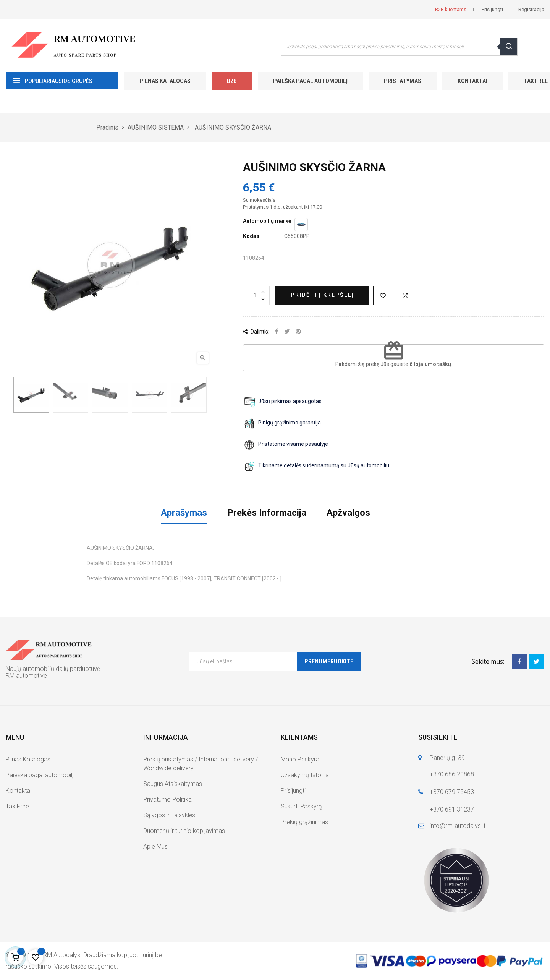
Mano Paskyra (300, 759)
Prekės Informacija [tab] (267, 513)
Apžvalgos (348, 513)
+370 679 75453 (452, 792)
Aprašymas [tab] (184, 513)
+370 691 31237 (452, 809)
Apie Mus (155, 846)
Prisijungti (293, 791)
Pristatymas (403, 81)
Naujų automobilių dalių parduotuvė (53, 669)
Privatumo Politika (167, 799)
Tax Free (17, 806)
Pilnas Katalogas (165, 81)
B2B (232, 81)
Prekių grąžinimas (304, 822)
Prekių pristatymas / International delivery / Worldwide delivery (201, 764)
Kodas (251, 236)
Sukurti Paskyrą (301, 806)
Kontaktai (472, 81)
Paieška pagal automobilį (310, 81)
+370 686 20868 (452, 774)
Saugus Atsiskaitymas (173, 784)
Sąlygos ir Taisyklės (169, 815)
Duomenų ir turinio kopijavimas (184, 831)
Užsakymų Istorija (305, 775)
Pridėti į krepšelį (322, 295)
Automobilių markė (267, 221)
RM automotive (26, 676)
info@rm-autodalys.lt (458, 826)
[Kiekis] (256, 295)
